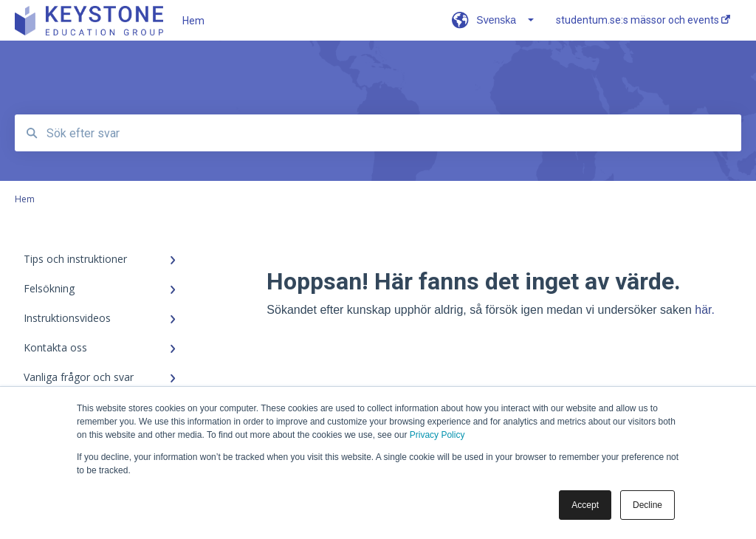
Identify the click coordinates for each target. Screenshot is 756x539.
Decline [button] (647, 505)
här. (705, 310)
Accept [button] (585, 505)
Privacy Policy (437, 435)
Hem (193, 21)
